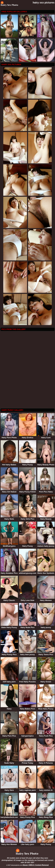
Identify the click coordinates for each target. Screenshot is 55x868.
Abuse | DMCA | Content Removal (36, 865)
